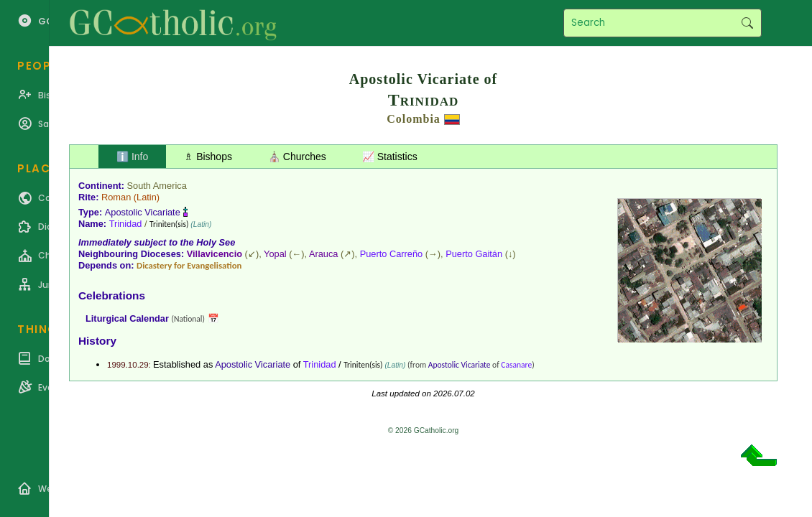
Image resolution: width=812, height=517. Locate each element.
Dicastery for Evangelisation (189, 265)
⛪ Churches (297, 157)
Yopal (275, 254)
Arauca (324, 254)
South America (157, 186)
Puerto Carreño (392, 254)
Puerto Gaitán (474, 254)
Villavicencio (214, 254)
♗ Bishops (208, 157)
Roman (116, 197)
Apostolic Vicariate (143, 212)
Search (747, 23)
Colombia (414, 119)
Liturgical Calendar (127, 318)
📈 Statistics (390, 157)
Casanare (516, 365)
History (97, 341)
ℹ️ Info (132, 157)
